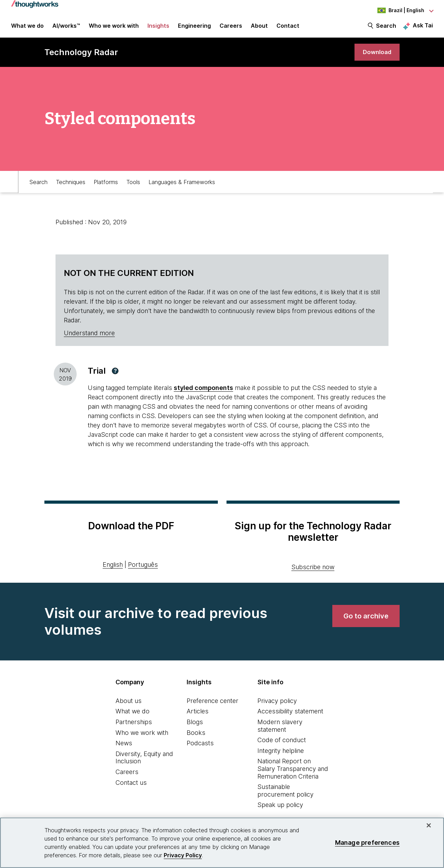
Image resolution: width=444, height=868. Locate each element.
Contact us (131, 787)
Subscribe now (313, 571)
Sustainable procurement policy (285, 795)
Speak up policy (280, 809)
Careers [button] (231, 28)
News (124, 748)
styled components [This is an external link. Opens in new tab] (203, 392)
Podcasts (200, 748)
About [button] (259, 28)
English (113, 569)
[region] (222, 843)
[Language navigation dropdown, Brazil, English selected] (395, 10)
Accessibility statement (290, 716)
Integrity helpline (281, 755)
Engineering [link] (194, 28)
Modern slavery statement (280, 730)
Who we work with (142, 737)
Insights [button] (158, 28)
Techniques (71, 186)
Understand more (89, 337)
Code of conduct (282, 744)
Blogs (195, 726)
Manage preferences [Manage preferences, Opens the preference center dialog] (367, 843)
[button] (115, 375)
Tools (133, 186)
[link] (376, 56)
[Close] (429, 825)
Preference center (212, 705)
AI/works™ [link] (66, 28)
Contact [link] (288, 28)
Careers (127, 776)
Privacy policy (277, 705)
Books (196, 737)
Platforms (106, 186)
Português (143, 569)
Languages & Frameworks (182, 186)
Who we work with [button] (114, 28)
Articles (198, 716)
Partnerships (134, 726)
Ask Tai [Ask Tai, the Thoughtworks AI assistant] (423, 28)
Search (386, 28)
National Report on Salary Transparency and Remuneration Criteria (293, 773)
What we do (133, 716)
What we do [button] (27, 28)
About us (129, 705)
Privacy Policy (183, 855)
